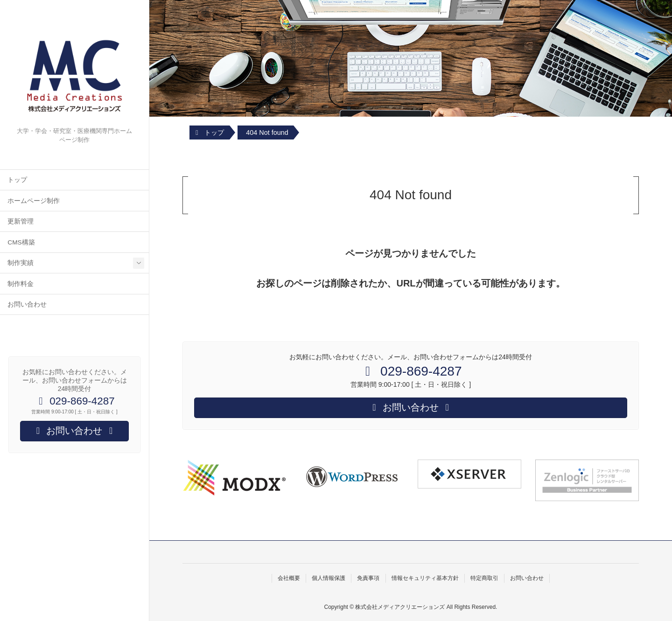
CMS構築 (21, 242)
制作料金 (21, 284)
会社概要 (289, 578)
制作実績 (21, 263)
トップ (17, 180)
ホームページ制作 (34, 201)
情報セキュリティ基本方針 (425, 578)
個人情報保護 (329, 578)
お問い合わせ (27, 304)
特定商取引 (484, 578)
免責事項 (368, 578)
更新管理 (21, 221)
